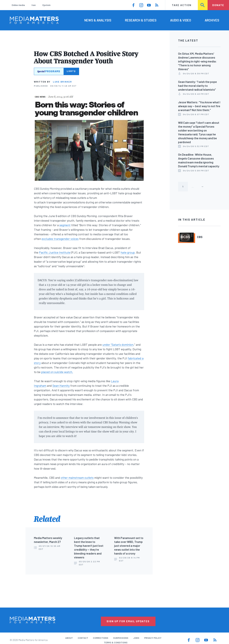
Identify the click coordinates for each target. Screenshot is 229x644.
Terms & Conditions (116, 642)
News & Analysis (98, 20)
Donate (218, 5)
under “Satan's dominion (118, 345)
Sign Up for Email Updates (128, 621)
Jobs (136, 638)
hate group (128, 252)
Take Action (182, 5)
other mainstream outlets (77, 478)
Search (203, 5)
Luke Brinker (62, 82)
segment (65, 225)
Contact (83, 638)
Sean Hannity (61, 386)
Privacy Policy (153, 638)
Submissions (121, 638)
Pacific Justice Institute (55, 252)
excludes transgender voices (60, 239)
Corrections (101, 638)
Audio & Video (181, 20)
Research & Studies (141, 20)
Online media (18, 5)
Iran (34, 5)
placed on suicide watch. (57, 372)
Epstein (46, 5)
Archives (212, 20)
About (69, 638)
